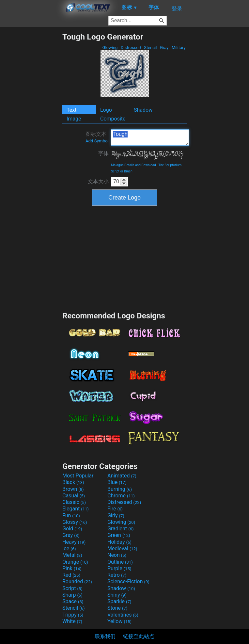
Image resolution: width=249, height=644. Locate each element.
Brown (73, 489)
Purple (119, 568)
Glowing (110, 48)
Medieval (122, 548)
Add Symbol (97, 141)
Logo (106, 110)
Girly (116, 515)
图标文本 (97, 137)
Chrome (121, 496)
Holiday (119, 542)
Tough (150, 137)
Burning (120, 489)
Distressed (131, 48)
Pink (72, 568)
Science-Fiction (128, 581)
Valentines (123, 615)
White (72, 621)
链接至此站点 (139, 636)
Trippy (73, 615)
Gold (72, 529)
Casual (74, 496)
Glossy (75, 522)
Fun (71, 515)
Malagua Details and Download (133, 165)
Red (71, 575)
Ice (69, 548)
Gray (164, 48)
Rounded (77, 581)
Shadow (143, 110)
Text (71, 110)
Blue (117, 482)
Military (179, 48)
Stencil (150, 48)
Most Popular (78, 476)
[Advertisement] (31, 130)
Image (74, 119)
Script (72, 588)
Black (73, 482)
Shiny (117, 595)
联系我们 (105, 636)
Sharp (72, 595)
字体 (103, 153)
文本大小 (98, 181)
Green (119, 535)
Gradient (120, 529)
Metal (72, 555)
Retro (117, 575)
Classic (74, 502)
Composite (113, 119)
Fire (115, 509)
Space (73, 601)
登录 (177, 9)
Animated (122, 476)
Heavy (74, 542)
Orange (75, 562)
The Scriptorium (170, 165)
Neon (117, 555)
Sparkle (119, 601)
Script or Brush (122, 171)
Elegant (76, 509)
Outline (120, 562)
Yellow (119, 621)
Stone (117, 608)
